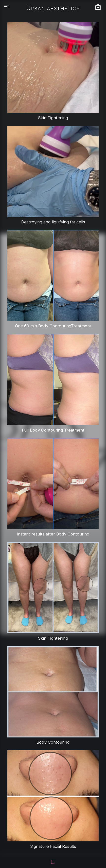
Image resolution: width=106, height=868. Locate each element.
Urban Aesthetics (53, 8)
